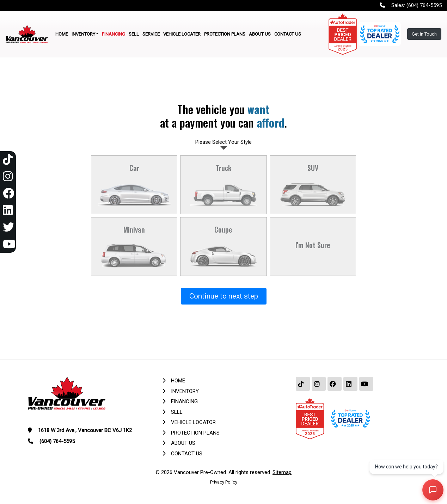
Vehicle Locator (193, 422)
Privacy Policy (224, 482)
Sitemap (282, 472)
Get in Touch (424, 34)
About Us (183, 443)
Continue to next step (224, 296)
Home (178, 381)
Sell (177, 412)
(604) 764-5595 (424, 5)
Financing (184, 401)
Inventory (185, 391)
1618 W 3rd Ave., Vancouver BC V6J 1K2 (85, 430)
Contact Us (187, 454)
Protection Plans (195, 433)
